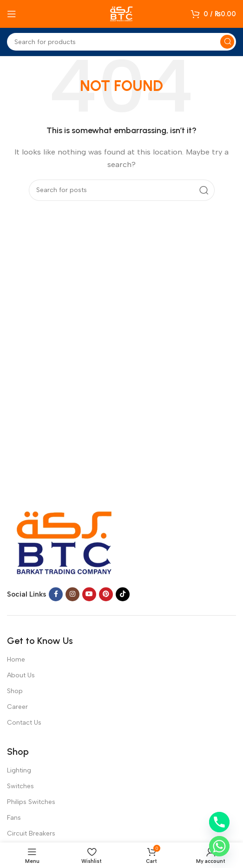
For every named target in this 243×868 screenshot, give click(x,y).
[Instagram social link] (72, 594)
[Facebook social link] (56, 594)
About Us (21, 675)
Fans (14, 818)
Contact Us (24, 723)
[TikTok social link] (123, 594)
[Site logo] (122, 13)
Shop (15, 691)
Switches (20, 786)
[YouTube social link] (89, 594)
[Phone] (219, 822)
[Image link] (65, 540)
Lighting (19, 770)
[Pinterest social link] (106, 594)
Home (16, 659)
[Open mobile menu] (12, 14)
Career (17, 707)
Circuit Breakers (31, 833)
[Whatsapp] (219, 846)
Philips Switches (31, 802)
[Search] (121, 42)
